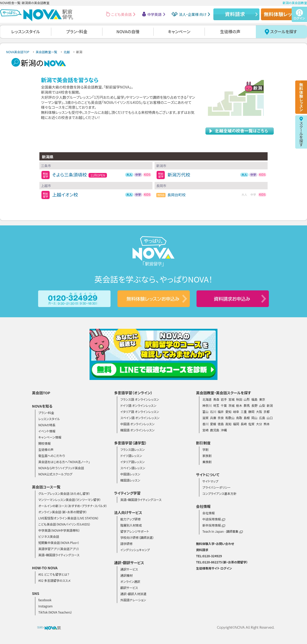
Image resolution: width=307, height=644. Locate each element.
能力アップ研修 (130, 519)
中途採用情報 (214, 519)
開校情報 (45, 443)
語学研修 (126, 544)
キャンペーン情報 (50, 437)
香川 (205, 424)
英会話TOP (41, 393)
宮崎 (205, 430)
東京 (262, 399)
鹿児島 (215, 430)
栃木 (239, 405)
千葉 (224, 405)
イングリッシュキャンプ (135, 550)
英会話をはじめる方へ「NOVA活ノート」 (64, 462)
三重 (244, 412)
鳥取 (239, 418)
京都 (267, 412)
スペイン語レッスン (133, 468)
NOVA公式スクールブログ (55, 474)
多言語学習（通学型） (130, 443)
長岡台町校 (176, 195)
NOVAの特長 (47, 425)
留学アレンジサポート (135, 531)
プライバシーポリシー (216, 487)
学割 (205, 449)
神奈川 (207, 405)
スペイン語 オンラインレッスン (140, 418)
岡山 (255, 418)
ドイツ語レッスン (131, 456)
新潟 (270, 405)
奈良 (221, 418)
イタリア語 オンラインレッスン (140, 412)
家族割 (207, 456)
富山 (205, 412)
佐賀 (251, 424)
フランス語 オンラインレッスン (140, 399)
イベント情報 (47, 431)
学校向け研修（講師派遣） (137, 537)
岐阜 (236, 412)
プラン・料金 (77, 31)
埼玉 (216, 405)
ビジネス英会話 (49, 536)
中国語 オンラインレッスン (137, 424)
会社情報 (209, 513)
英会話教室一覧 (46, 52)
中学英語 (155, 14)
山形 (247, 399)
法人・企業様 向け (193, 14)
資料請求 (202, 550)
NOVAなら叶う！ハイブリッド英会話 (61, 468)
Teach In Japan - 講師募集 (223, 531)
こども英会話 (122, 14)
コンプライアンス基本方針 (220, 493)
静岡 (251, 412)
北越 (67, 52)
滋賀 (205, 418)
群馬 (247, 405)
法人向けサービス (128, 512)
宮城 (232, 399)
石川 (213, 412)
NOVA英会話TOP (18, 52)
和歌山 (230, 418)
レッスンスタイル (26, 31)
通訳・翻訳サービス (129, 563)
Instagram (46, 606)
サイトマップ (210, 481)
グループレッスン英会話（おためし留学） (64, 493)
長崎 (244, 424)
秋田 (239, 399)
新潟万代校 (179, 175)
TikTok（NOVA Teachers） (55, 612)
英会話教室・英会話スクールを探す (223, 393)
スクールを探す (284, 31)
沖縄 (224, 430)
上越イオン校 (65, 195)
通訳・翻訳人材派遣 (133, 594)
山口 (270, 418)
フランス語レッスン (132, 449)
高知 (228, 424)
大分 (259, 424)
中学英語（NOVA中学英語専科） (59, 530)
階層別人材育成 (131, 525)
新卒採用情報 (214, 525)
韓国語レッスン (130, 480)
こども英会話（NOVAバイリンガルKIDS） (64, 524)
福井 (221, 412)
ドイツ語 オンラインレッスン (138, 405)
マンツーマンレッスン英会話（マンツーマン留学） (70, 500)
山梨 (262, 405)
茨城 (232, 405)
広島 (262, 418)
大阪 (259, 412)
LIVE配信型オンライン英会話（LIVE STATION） (69, 518)
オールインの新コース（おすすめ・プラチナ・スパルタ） (73, 506)
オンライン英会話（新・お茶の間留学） (63, 512)
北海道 (207, 399)
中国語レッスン (130, 474)
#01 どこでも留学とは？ (54, 574)
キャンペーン (179, 31)
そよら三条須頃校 (70, 175)
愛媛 (213, 424)
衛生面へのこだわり (52, 456)
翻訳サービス (129, 588)
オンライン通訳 (130, 581)
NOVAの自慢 (128, 31)
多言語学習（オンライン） (133, 393)
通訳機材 (126, 575)
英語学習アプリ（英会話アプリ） (59, 549)
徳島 (221, 424)
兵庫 (213, 418)
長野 (255, 405)
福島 (255, 399)
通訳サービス (129, 569)
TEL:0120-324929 (209, 556)
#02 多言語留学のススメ (54, 580)
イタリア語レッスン (132, 462)
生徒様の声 (230, 31)
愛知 (228, 412)
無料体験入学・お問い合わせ (215, 544)
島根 (247, 418)
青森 (216, 399)
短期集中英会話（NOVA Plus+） (59, 543)
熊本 (267, 424)
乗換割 (207, 462)
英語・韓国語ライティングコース (59, 555)
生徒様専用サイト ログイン (214, 568)
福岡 (236, 424)
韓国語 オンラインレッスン (137, 430)
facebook (45, 600)
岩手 (224, 399)
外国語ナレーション (133, 600)
